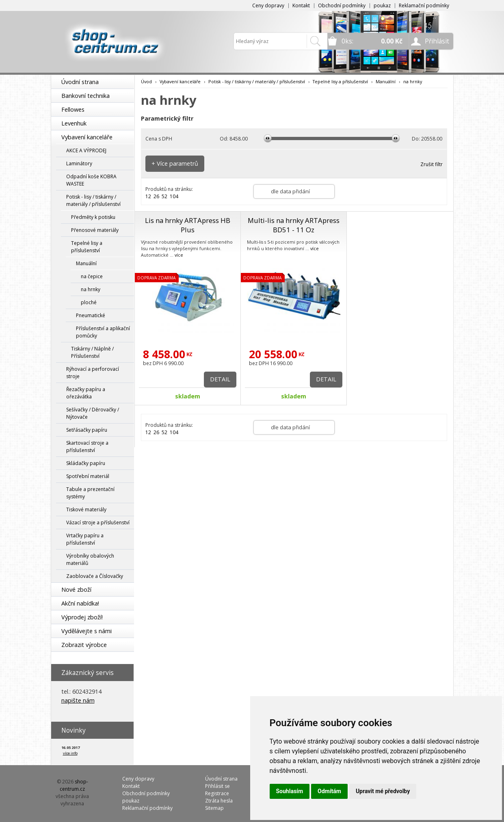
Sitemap (214, 808)
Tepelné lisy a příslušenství (87, 247)
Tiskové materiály (86, 509)
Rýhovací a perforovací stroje (93, 373)
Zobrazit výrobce (84, 645)
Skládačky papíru (86, 463)
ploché (89, 302)
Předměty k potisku (93, 217)
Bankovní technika (85, 96)
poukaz (382, 5)
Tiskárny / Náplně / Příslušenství (92, 352)
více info (70, 753)
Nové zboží (76, 589)
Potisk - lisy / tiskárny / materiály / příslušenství (93, 200)
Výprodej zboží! (82, 617)
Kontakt (301, 5)
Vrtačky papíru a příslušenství (85, 539)
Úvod (146, 81)
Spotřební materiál (88, 476)
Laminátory (79, 163)
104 (174, 196)
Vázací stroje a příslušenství (98, 522)
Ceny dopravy (268, 5)
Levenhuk (74, 123)
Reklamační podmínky (424, 5)
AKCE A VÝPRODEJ (86, 150)
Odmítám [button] (329, 791)
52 (164, 196)
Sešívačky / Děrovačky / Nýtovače (93, 413)
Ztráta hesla (219, 801)
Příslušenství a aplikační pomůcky (103, 332)
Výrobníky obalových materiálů (90, 559)
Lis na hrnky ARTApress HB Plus (188, 225)
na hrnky (91, 289)
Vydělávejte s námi (87, 631)
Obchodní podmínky (342, 5)
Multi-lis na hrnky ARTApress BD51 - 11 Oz (294, 225)
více (179, 255)
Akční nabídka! (80, 603)
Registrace (217, 793)
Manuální (86, 263)
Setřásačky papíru (87, 430)
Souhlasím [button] (290, 791)
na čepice (92, 276)
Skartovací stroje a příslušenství (87, 447)
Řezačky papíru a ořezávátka (86, 393)
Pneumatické (91, 315)
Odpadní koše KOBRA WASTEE (91, 180)
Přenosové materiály (95, 230)
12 (148, 196)
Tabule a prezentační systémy (90, 493)
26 (156, 196)
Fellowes (73, 109)
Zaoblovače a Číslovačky (95, 576)
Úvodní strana (80, 82)
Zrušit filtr (432, 164)
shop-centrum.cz (74, 785)
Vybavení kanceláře (87, 137)
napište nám (78, 700)
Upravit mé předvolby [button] (383, 791)
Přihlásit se (217, 786)
